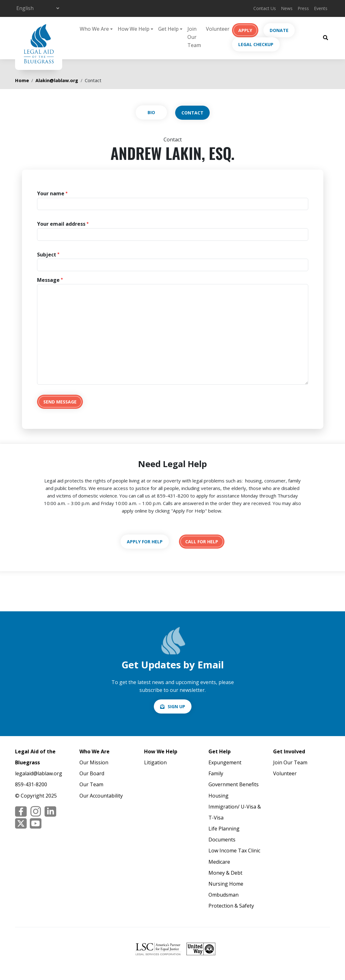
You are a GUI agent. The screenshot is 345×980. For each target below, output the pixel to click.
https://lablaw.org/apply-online (145, 542)
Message (48, 280)
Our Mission (94, 762)
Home (22, 80)
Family (216, 773)
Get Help (220, 751)
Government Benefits (234, 784)
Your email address (61, 224)
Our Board (92, 773)
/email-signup (173, 706)
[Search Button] (326, 37)
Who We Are (94, 751)
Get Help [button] (168, 29)
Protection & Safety (231, 906)
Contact (192, 113)
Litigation (155, 762)
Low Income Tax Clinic (234, 851)
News (287, 8)
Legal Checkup (256, 44)
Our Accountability (101, 796)
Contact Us (265, 8)
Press (303, 8)
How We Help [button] (134, 29)
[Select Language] (38, 8)
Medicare (219, 862)
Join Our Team (194, 37)
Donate (279, 30)
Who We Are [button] (94, 29)
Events (321, 8)
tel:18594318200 (202, 542)
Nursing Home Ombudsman (226, 889)
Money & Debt (225, 873)
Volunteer (218, 29)
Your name (51, 193)
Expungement (225, 762)
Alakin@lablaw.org (57, 80)
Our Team (91, 784)
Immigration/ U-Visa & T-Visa (235, 812)
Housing (218, 796)
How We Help (161, 751)
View (151, 112)
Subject (47, 255)
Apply (245, 30)
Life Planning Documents (224, 834)
